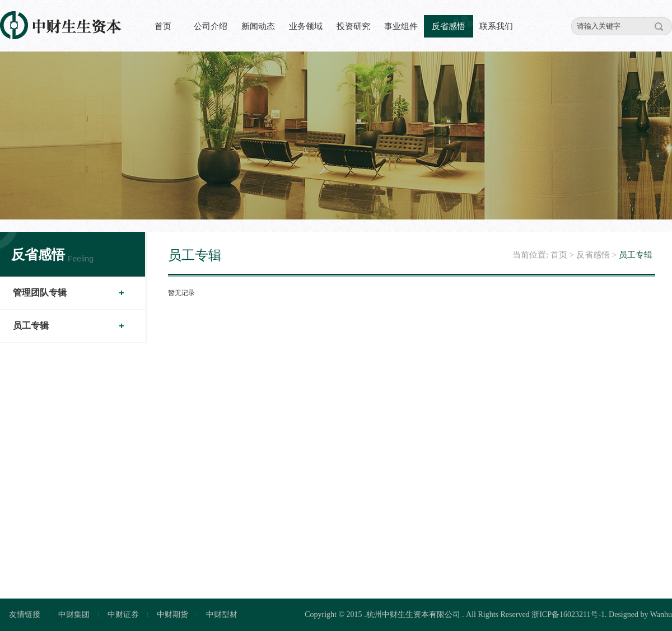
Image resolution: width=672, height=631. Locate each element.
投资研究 (353, 26)
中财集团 (74, 614)
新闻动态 (258, 26)
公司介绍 (211, 26)
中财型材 (222, 614)
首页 (163, 26)
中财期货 (172, 614)
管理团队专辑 (40, 293)
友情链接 (25, 614)
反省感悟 (449, 26)
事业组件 (401, 26)
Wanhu (661, 614)
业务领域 (306, 26)
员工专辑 (31, 326)
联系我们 (496, 26)
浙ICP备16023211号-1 (568, 614)
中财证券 (123, 614)
